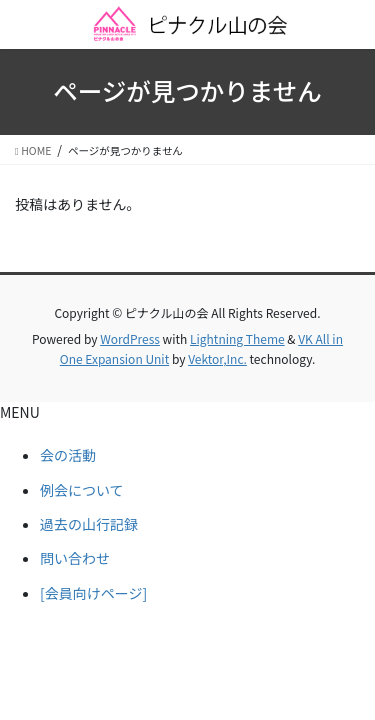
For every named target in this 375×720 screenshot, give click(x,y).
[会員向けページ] (93, 593)
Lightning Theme (237, 338)
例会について (82, 490)
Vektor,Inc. (217, 358)
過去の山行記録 (89, 524)
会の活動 (68, 455)
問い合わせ (75, 558)
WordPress (130, 338)
